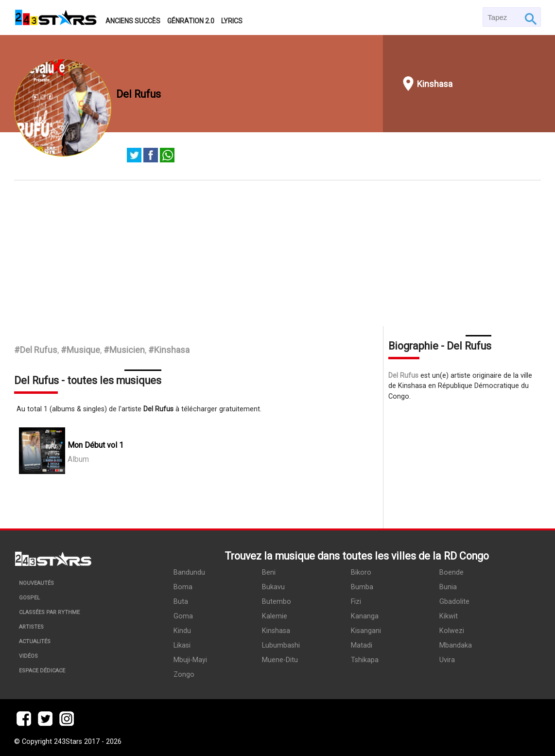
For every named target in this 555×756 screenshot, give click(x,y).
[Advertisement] (278, 253)
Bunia (448, 587)
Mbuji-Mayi (190, 660)
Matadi (362, 645)
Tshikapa (365, 660)
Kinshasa (435, 84)
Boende (451, 572)
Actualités (35, 642)
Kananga (365, 616)
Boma (183, 587)
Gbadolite (454, 602)
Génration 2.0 (191, 21)
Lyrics (232, 21)
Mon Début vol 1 (95, 445)
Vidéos (28, 656)
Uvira (447, 660)
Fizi (356, 602)
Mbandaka (456, 645)
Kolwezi (452, 631)
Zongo (184, 675)
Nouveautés (36, 583)
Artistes (31, 627)
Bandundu (189, 572)
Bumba (362, 587)
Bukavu (273, 587)
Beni (269, 572)
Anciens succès (133, 21)
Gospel (29, 598)
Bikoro (361, 572)
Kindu (182, 631)
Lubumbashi (281, 645)
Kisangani (366, 631)
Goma (183, 616)
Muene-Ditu (280, 660)
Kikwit (449, 616)
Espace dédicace (42, 671)
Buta (181, 602)
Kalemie (275, 616)
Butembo (277, 602)
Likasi (182, 645)
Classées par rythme (49, 612)
